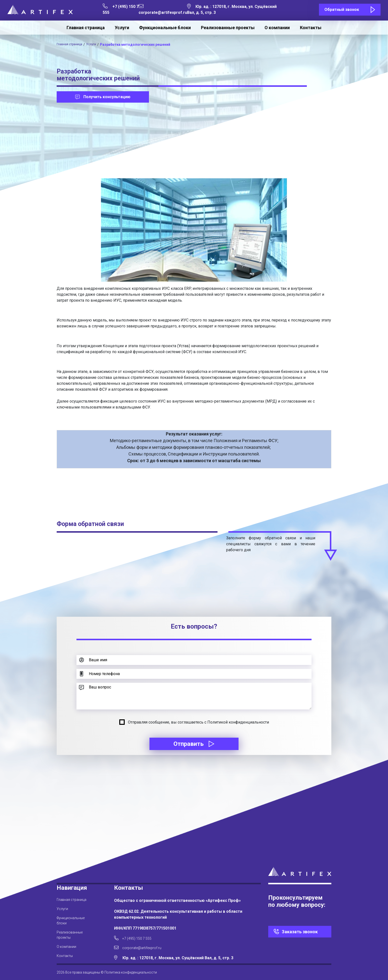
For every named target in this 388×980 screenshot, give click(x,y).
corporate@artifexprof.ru (143, 947)
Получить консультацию (103, 97)
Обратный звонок (342, 10)
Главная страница (86, 28)
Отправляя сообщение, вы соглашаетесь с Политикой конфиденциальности (198, 722)
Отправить (194, 744)
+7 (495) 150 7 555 (135, 936)
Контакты (311, 28)
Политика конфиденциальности (131, 972)
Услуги (122, 28)
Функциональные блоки (165, 28)
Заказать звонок (300, 929)
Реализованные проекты (228, 28)
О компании (277, 28)
